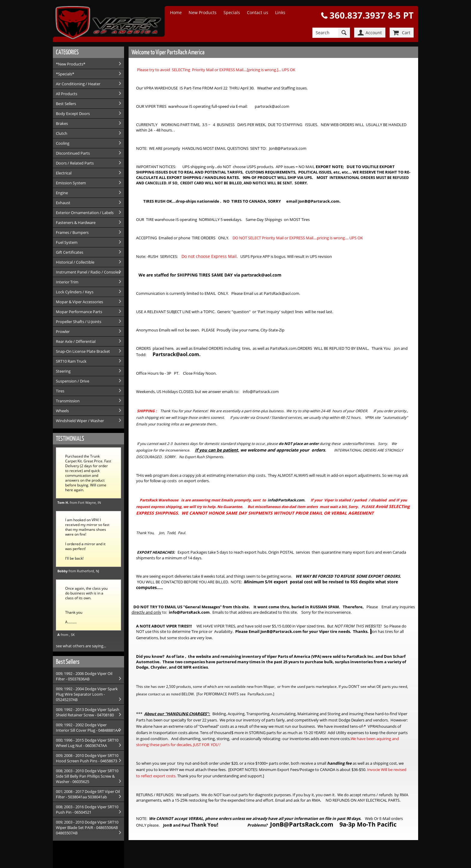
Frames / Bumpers (72, 232)
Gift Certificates (70, 252)
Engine (62, 193)
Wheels (62, 411)
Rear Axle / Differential (76, 341)
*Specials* (65, 74)
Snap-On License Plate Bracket (83, 351)
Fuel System (67, 242)
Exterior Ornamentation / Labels (85, 213)
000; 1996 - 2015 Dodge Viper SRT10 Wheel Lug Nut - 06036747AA (87, 743)
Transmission (68, 401)
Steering (63, 371)
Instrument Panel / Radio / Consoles (88, 272)
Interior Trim (67, 282)
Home (176, 12)
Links (280, 12)
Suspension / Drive (73, 381)
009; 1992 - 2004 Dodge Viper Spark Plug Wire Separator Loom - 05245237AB (87, 694)
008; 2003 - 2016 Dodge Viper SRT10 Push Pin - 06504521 (87, 809)
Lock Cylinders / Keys (75, 292)
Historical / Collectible (75, 262)
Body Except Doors (73, 113)
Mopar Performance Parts (79, 312)
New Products (203, 12)
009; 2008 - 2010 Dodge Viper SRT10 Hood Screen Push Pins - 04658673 (87, 758)
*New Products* (71, 64)
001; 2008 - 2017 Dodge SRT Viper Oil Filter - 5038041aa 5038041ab (88, 794)
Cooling (63, 143)
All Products (67, 94)
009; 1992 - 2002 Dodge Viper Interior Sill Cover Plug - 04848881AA (88, 727)
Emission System (71, 183)
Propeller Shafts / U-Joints (79, 322)
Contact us (258, 12)
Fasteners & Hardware (76, 222)
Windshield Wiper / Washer (80, 421)
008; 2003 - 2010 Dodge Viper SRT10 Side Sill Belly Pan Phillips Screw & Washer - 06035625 (87, 776)
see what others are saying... (81, 646)
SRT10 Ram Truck (71, 361)
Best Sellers (66, 104)
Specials (232, 12)
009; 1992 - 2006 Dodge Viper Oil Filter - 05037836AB (84, 676)
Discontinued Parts (73, 153)
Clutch (62, 133)
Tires (60, 391)
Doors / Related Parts (75, 163)
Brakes (62, 123)
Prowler (63, 331)
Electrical (64, 173)
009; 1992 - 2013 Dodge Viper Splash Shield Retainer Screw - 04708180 (88, 712)
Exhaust (63, 203)
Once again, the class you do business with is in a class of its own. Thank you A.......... (86, 605)
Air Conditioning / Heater (78, 84)
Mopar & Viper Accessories (79, 302)
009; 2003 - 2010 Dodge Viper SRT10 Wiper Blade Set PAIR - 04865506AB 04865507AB (87, 827)
